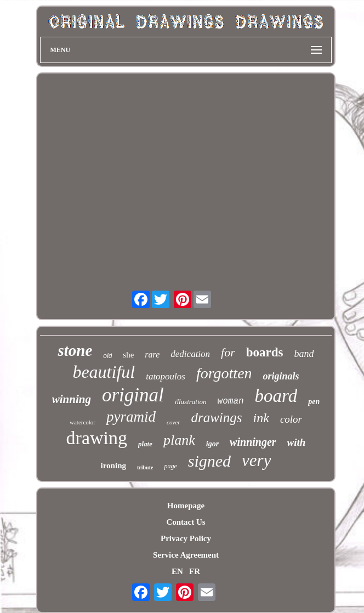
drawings (216, 418)
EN (177, 571)
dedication (190, 354)
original (133, 395)
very (256, 460)
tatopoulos (166, 376)
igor (212, 444)
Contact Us (186, 522)
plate (145, 444)
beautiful (104, 372)
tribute (145, 467)
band (304, 354)
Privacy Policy (186, 538)
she (128, 355)
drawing (97, 438)
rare (152, 354)
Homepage (186, 506)
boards (265, 352)
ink (261, 418)
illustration (191, 402)
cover (173, 422)
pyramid (131, 417)
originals (281, 376)
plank (179, 440)
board (276, 396)
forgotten (224, 373)
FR (195, 571)
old (107, 356)
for (228, 352)
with (297, 442)
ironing (113, 466)
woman (231, 401)
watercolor (83, 422)
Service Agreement (186, 555)
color (291, 419)
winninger (253, 442)
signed (209, 461)
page (170, 466)
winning (72, 399)
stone (75, 350)
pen (314, 402)
